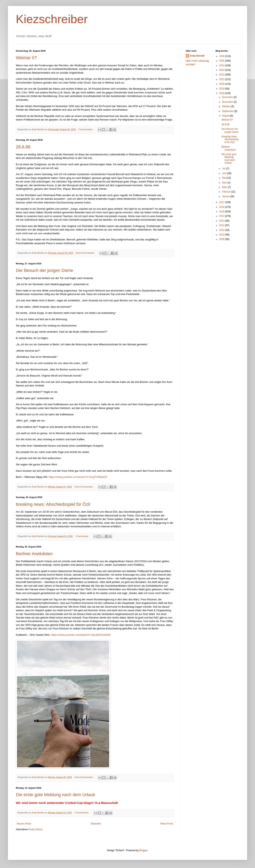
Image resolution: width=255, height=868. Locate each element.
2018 (222, 93)
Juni (224, 173)
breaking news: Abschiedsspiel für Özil (53, 504)
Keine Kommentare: (85, 253)
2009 (222, 239)
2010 (222, 235)
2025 (222, 61)
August (226, 116)
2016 (222, 207)
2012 (222, 225)
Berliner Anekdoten (34, 554)
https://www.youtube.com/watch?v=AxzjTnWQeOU (78, 477)
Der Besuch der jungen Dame (44, 270)
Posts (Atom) (35, 829)
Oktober (227, 106)
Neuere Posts (24, 824)
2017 (222, 202)
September (228, 111)
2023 (222, 70)
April (225, 183)
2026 (222, 56)
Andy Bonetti (197, 56)
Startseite (96, 824)
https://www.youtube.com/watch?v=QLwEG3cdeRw (81, 635)
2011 (222, 230)
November (228, 102)
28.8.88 (23, 147)
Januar (226, 196)
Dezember (228, 97)
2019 (222, 89)
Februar (226, 192)
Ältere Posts (167, 824)
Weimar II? (26, 58)
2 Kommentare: (86, 129)
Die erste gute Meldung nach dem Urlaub (55, 795)
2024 (222, 65)
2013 (222, 221)
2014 (222, 216)
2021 (222, 79)
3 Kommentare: (82, 813)
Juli (224, 169)
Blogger (143, 850)
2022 (222, 75)
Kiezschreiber (52, 19)
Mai (224, 178)
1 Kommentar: (82, 536)
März (225, 187)
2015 (222, 212)
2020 (222, 84)
